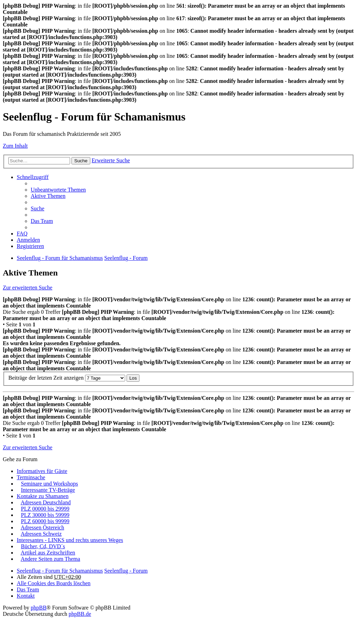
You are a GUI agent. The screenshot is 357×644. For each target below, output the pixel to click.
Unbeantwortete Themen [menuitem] (58, 190)
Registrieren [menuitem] (30, 246)
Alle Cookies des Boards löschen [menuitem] (54, 583)
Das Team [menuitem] (42, 221)
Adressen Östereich (42, 527)
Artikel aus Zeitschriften (48, 553)
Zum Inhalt (15, 146)
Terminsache (31, 477)
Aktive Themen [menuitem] (48, 196)
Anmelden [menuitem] (28, 240)
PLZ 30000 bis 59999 (45, 515)
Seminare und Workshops (50, 484)
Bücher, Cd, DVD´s (43, 546)
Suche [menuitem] (37, 208)
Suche (81, 161)
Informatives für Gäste (42, 471)
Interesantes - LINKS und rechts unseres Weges (70, 540)
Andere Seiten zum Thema (50, 559)
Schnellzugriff (33, 177)
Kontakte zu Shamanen (43, 496)
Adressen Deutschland (46, 502)
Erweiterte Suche (111, 160)
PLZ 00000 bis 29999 (45, 509)
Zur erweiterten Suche (28, 288)
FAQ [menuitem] (22, 234)
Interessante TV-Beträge (48, 490)
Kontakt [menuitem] (26, 596)
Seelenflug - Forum (126, 571)
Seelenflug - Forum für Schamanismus (60, 571)
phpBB (39, 608)
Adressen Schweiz (41, 534)
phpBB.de (80, 614)
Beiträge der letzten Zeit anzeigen (67, 378)
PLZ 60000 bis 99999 (45, 521)
